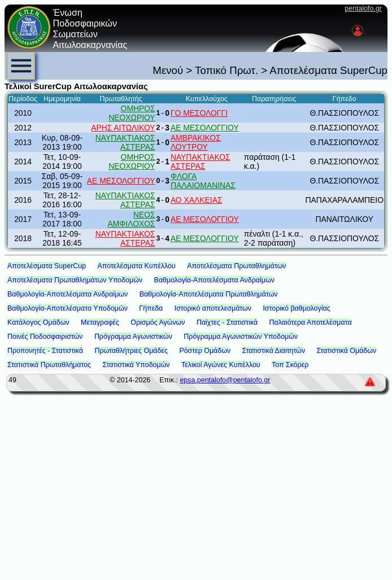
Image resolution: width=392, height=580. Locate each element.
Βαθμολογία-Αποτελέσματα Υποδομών (67, 308)
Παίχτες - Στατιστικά (227, 322)
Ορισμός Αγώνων (158, 322)
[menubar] (21, 66)
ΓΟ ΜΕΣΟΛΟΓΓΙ (199, 113)
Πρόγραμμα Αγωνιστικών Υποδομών (241, 337)
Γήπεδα (151, 308)
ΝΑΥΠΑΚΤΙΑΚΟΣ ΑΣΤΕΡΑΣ (125, 142)
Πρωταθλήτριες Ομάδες (131, 351)
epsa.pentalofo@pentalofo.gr (225, 380)
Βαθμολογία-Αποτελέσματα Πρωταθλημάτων (209, 294)
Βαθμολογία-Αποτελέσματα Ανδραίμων (214, 280)
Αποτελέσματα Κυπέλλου (136, 266)
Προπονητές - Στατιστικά (45, 351)
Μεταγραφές (100, 322)
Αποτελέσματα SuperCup (47, 266)
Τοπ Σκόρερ (290, 365)
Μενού (168, 70)
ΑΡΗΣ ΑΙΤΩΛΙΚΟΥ (123, 128)
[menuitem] (21, 66)
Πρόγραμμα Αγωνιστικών (133, 337)
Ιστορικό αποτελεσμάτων (213, 308)
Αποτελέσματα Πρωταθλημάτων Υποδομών (75, 280)
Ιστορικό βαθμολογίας (296, 308)
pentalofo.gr (363, 8)
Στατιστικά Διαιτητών (274, 351)
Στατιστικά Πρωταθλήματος (49, 365)
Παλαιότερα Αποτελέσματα (311, 322)
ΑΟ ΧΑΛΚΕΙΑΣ (197, 200)
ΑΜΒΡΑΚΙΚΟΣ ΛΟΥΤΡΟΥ (196, 142)
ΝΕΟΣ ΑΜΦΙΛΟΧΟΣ (131, 219)
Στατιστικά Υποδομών (136, 365)
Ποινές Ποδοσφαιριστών (45, 337)
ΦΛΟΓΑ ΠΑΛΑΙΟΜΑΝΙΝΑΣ (203, 181)
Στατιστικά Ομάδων (347, 351)
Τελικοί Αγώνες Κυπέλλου (221, 365)
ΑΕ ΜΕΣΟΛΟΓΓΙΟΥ (205, 128)
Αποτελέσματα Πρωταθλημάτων (236, 266)
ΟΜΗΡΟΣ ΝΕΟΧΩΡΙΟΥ (132, 113)
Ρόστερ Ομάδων (205, 351)
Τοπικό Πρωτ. (227, 70)
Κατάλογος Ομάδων (38, 322)
